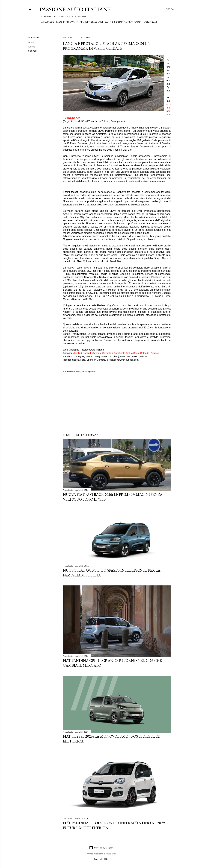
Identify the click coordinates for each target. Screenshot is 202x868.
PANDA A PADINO (114, 22)
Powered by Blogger (101, 848)
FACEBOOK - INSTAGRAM (141, 22)
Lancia (32, 47)
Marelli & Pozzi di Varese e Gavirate (92, 353)
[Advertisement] (117, 404)
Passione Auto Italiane (75, 9)
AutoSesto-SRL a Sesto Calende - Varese (136, 353)
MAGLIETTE (62, 22)
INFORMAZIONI (93, 22)
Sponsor (33, 51)
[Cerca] (170, 9)
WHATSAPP (46, 22)
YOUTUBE (76, 22)
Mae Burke (111, 854)
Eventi (32, 43)
